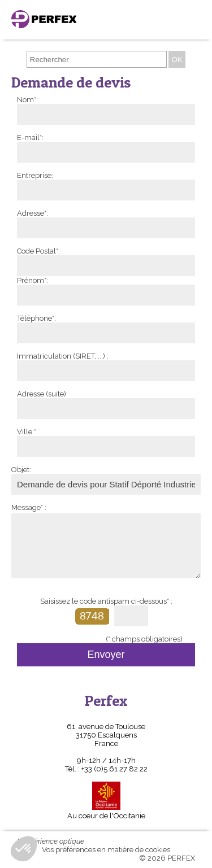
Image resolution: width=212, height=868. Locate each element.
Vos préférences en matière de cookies (106, 850)
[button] (24, 849)
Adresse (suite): (42, 394)
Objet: (21, 470)
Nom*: (27, 100)
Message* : (29, 507)
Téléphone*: (36, 318)
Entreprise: (35, 175)
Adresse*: (33, 213)
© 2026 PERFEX (167, 858)
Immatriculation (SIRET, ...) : (63, 356)
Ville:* (27, 432)
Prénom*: (33, 280)
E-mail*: (30, 138)
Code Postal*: (38, 251)
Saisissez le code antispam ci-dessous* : (106, 601)
